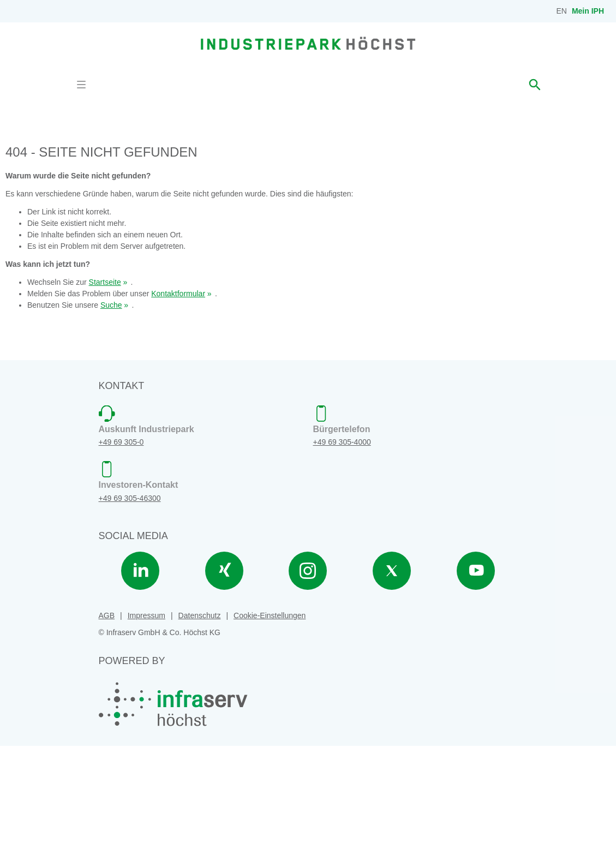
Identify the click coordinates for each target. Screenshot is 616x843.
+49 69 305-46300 (130, 596)
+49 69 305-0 (121, 540)
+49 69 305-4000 (342, 540)
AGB (107, 713)
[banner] (308, 43)
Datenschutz (200, 713)
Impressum (146, 713)
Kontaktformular (178, 391)
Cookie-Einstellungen (270, 713)
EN (562, 11)
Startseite (105, 380)
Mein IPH (588, 11)
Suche (111, 403)
